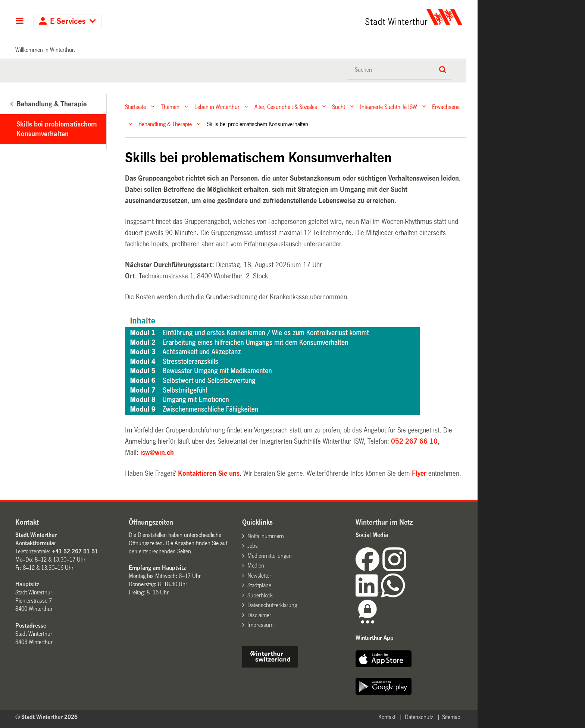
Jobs (253, 546)
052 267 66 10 (414, 441)
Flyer (420, 474)
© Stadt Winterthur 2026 (46, 717)
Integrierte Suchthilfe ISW (389, 107)
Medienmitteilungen (270, 556)
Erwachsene (446, 107)
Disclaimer (259, 615)
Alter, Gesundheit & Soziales (286, 107)
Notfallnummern (266, 536)
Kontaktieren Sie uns (209, 474)
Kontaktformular (36, 543)
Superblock (260, 595)
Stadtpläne (259, 585)
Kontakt (387, 717)
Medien (256, 565)
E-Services (68, 21)
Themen (170, 107)
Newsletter (259, 576)
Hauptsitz (27, 584)
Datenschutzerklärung (272, 605)
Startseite (135, 107)
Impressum (260, 625)
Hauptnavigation (20, 22)
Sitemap (451, 717)
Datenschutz (419, 717)
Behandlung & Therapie (165, 124)
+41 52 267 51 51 (75, 551)
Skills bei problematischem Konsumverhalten (57, 129)
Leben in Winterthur (217, 107)
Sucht (339, 107)
